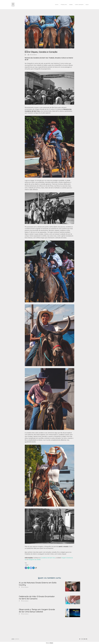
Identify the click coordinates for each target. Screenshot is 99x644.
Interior (27, 565)
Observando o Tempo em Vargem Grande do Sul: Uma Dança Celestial (37, 611)
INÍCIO (57, 5)
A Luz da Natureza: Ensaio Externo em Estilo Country (38, 584)
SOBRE (71, 5)
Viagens (26, 50)
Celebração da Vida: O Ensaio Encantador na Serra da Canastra (37, 598)
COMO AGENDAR (79, 5)
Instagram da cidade (34, 560)
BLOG (87, 5)
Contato (17, 639)
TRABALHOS (64, 5)
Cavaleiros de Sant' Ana (48, 558)
